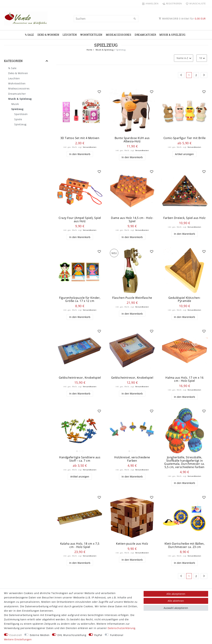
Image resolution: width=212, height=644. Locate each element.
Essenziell (16, 635)
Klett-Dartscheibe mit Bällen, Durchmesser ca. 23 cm (185, 545)
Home (89, 50)
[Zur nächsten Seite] (204, 75)
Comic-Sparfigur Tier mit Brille (185, 138)
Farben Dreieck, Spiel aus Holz (184, 218)
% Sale (29, 35)
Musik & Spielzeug (172, 35)
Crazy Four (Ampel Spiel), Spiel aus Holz (80, 220)
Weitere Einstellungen (18, 639)
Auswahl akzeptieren (176, 608)
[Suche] (135, 19)
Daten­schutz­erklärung (122, 628)
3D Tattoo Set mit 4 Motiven (80, 138)
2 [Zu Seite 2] (196, 75)
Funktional (117, 635)
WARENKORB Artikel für (182, 19)
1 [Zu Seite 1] (189, 75)
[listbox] (80, 430)
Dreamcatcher (145, 35)
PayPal (98, 635)
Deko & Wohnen (48, 35)
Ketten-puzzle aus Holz (132, 544)
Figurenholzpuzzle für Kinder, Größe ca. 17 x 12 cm (80, 299)
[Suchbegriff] (106, 19)
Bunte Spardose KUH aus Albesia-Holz (132, 140)
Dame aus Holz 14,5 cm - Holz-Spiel (132, 220)
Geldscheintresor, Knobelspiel (80, 378)
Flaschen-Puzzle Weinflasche (132, 298)
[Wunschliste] (195, 3)
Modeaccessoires (119, 35)
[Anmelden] (150, 3)
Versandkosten (90, 147)
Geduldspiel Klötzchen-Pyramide (185, 299)
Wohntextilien (91, 35)
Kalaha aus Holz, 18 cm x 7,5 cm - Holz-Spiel (80, 545)
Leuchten (70, 35)
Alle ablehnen (176, 601)
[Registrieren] (172, 3)
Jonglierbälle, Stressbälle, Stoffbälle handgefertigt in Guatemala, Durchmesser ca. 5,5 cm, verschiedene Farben (184, 462)
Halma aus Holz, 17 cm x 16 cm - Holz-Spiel (184, 379)
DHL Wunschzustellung (72, 635)
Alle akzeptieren (176, 594)
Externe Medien (40, 635)
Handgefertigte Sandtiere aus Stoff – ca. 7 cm (80, 459)
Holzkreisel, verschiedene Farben (132, 459)
